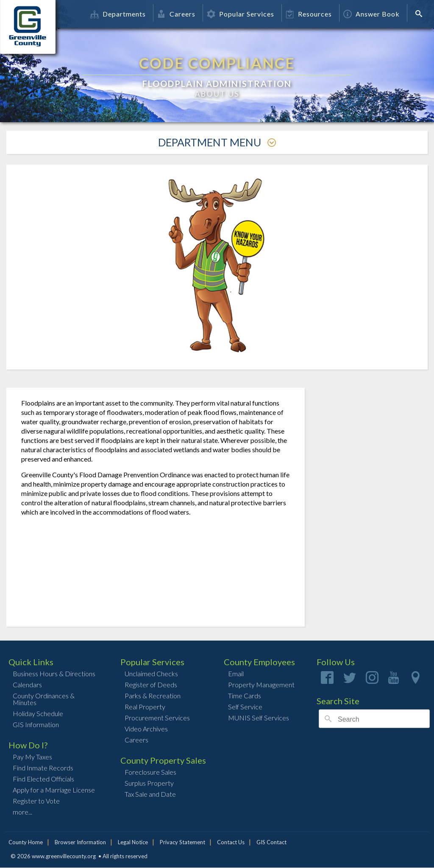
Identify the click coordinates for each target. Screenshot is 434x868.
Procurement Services (157, 718)
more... (22, 812)
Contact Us (231, 842)
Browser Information (80, 842)
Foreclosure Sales (150, 772)
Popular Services (241, 14)
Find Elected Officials (43, 779)
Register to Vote (36, 801)
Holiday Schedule (38, 713)
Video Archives (146, 729)
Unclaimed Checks (151, 673)
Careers (176, 14)
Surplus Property (149, 783)
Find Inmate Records (43, 768)
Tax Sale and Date (150, 794)
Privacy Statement (182, 842)
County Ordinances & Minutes (44, 699)
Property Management (261, 685)
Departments (118, 14)
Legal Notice (133, 842)
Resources (309, 14)
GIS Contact (271, 842)
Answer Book (371, 14)
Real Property (145, 707)
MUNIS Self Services (259, 718)
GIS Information (36, 724)
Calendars (27, 685)
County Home (26, 842)
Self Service (245, 707)
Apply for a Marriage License (54, 790)
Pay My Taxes (32, 757)
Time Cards (245, 696)
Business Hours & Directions (54, 673)
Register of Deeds (151, 685)
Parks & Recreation (153, 696)
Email (236, 673)
